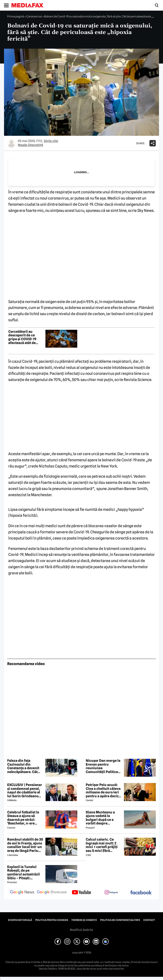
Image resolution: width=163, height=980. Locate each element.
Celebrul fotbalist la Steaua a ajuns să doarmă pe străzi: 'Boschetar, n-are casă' (23, 818)
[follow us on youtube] (81, 893)
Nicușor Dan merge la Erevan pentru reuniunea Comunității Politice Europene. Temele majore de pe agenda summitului (103, 766)
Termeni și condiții (84, 920)
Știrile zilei (51, 141)
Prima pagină (16, 16)
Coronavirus (34, 16)
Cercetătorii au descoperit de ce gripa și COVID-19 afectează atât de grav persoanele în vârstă (23, 337)
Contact (149, 920)
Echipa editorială (20, 920)
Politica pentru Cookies (52, 920)
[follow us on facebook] (141, 893)
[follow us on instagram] (111, 893)
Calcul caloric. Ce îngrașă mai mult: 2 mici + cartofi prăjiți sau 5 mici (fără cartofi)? (102, 845)
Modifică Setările (81, 930)
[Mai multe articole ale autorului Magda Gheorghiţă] (11, 143)
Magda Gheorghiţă (30, 145)
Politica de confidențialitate (120, 920)
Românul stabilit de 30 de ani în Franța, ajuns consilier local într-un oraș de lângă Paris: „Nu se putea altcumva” (25, 845)
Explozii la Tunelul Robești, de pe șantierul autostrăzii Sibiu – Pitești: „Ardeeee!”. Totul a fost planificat (24, 872)
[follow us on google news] (22, 893)
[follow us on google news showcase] (52, 893)
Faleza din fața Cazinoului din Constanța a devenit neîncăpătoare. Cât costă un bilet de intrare (23, 766)
